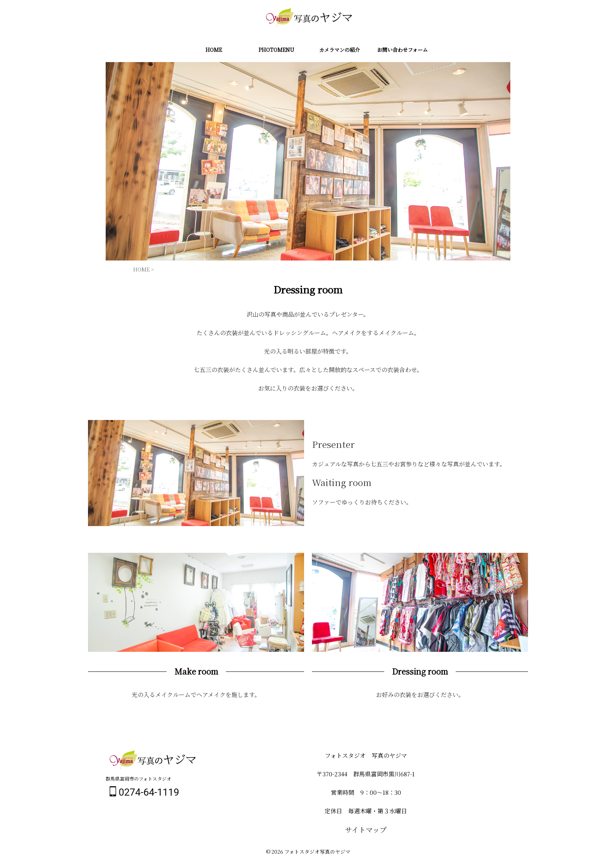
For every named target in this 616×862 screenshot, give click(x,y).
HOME (214, 50)
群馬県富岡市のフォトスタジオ (138, 779)
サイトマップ (366, 829)
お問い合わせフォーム (402, 50)
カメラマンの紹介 (339, 50)
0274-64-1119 (144, 792)
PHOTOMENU (276, 50)
